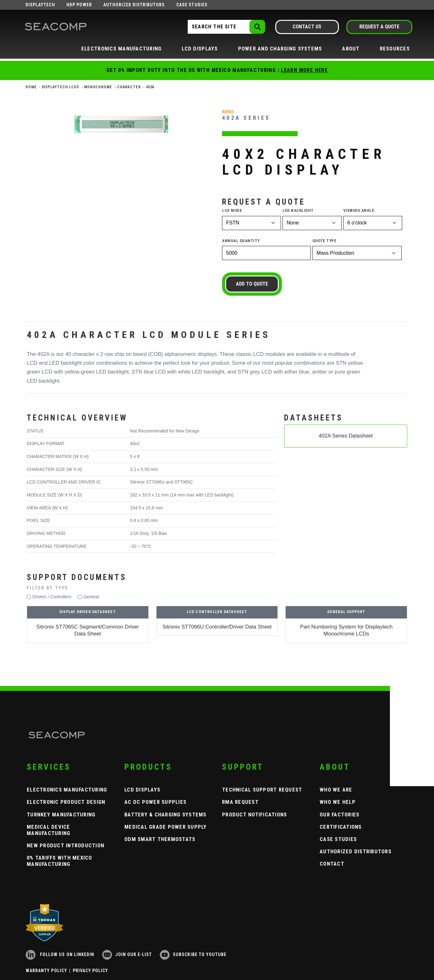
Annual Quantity (241, 241)
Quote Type (324, 241)
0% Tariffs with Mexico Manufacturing (60, 861)
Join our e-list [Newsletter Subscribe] (127, 954)
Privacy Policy (91, 971)
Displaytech (40, 5)
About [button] (351, 49)
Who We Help (338, 802)
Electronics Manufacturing (67, 790)
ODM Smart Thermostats (160, 839)
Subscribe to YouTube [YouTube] (193, 954)
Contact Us (307, 27)
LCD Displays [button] (200, 49)
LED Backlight (298, 210)
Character (129, 87)
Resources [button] (395, 49)
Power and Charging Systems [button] (280, 49)
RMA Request (240, 802)
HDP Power (79, 5)
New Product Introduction (66, 845)
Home (31, 87)
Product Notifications (254, 815)
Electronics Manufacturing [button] (122, 49)
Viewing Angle (359, 210)
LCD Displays (142, 790)
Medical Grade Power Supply (166, 827)
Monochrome (98, 87)
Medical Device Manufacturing (49, 830)
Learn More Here (304, 70)
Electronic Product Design (66, 802)
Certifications (341, 827)
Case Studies (192, 5)
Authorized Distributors (134, 5)
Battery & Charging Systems (166, 815)
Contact (332, 864)
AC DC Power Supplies (155, 802)
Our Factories (340, 815)
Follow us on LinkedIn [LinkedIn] (60, 954)
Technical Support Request (262, 790)
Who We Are (336, 790)
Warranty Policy (46, 971)
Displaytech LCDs (60, 87)
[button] (217, 588)
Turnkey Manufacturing (61, 815)
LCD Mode (232, 210)
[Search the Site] (226, 27)
